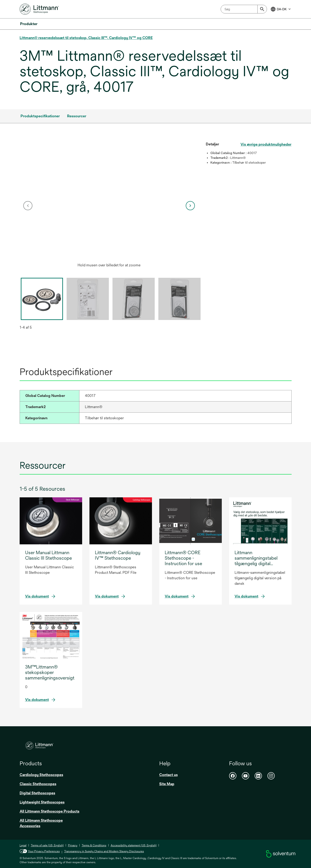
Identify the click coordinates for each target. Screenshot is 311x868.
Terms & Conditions (94, 845)
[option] (109, 206)
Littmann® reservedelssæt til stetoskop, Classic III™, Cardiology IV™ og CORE (86, 38)
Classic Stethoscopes (38, 784)
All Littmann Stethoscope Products (50, 811)
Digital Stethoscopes (37, 793)
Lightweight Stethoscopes (42, 802)
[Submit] (262, 9)
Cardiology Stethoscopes (41, 775)
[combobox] (244, 9)
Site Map (167, 784)
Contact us (169, 775)
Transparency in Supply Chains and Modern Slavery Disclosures (104, 851)
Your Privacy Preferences (44, 851)
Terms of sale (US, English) (47, 845)
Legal (23, 845)
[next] (190, 206)
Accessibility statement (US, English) (134, 845)
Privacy (73, 845)
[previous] (28, 206)
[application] (109, 201)
